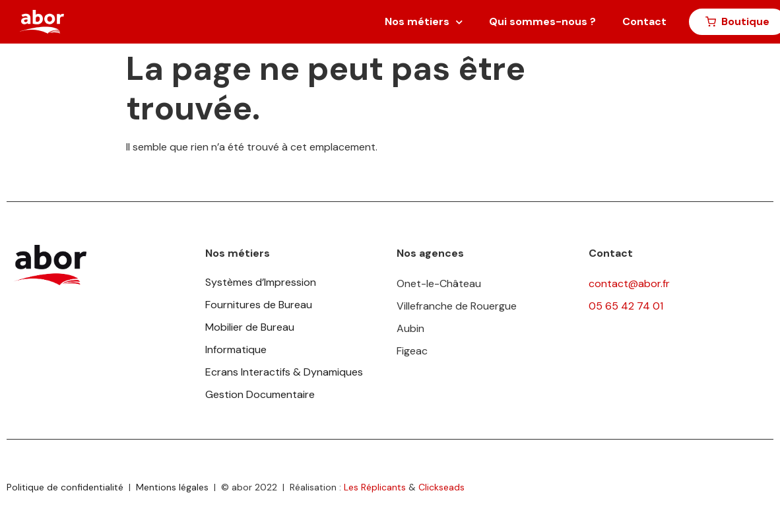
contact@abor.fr (629, 283)
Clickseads (441, 487)
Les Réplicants (375, 487)
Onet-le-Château (439, 283)
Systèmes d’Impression (261, 282)
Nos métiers (424, 22)
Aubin (410, 328)
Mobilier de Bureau (250, 327)
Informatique (236, 349)
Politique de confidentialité (65, 487)
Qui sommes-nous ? (542, 21)
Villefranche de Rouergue (457, 306)
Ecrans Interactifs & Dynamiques (284, 372)
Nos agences (430, 253)
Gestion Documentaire (260, 394)
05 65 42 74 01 (626, 306)
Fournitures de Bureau (259, 305)
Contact (644, 21)
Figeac (412, 351)
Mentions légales (172, 487)
